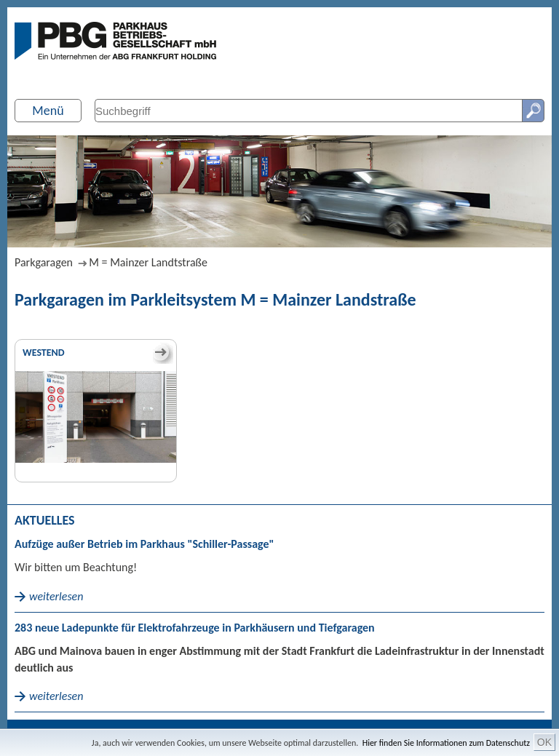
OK (544, 742)
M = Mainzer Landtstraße (148, 262)
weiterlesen (56, 596)
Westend (44, 353)
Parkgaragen (44, 262)
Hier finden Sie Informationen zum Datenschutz (446, 743)
